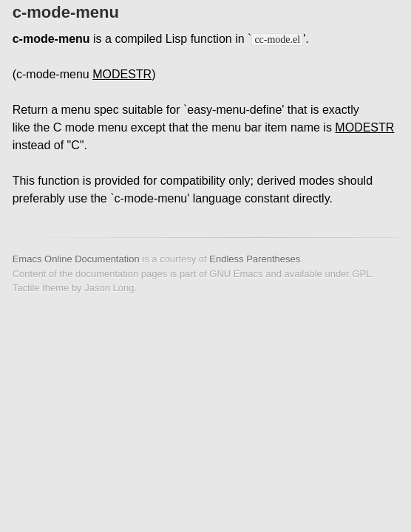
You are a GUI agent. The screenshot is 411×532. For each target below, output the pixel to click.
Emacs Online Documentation (76, 259)
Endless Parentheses (255, 259)
